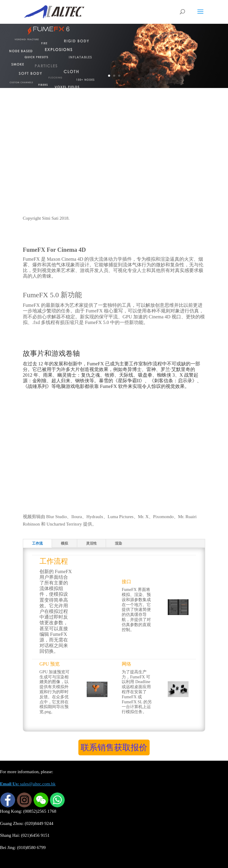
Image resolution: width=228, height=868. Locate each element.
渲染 (118, 543)
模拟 (64, 543)
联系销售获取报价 (114, 747)
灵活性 (91, 543)
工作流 (37, 543)
